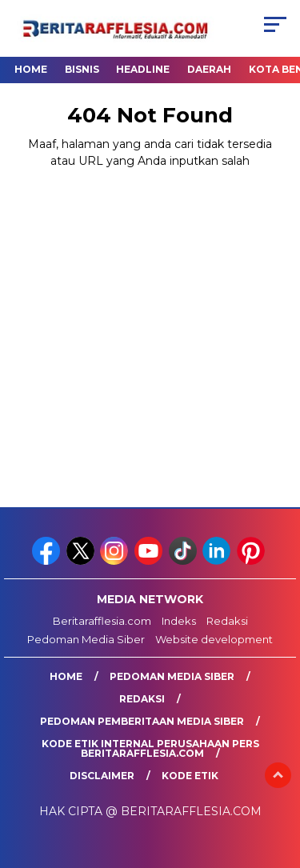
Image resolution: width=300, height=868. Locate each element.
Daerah (209, 69)
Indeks (179, 621)
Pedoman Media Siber (86, 639)
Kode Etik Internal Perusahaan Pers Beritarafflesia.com (150, 748)
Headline (143, 69)
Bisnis (82, 69)
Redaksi (227, 621)
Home (31, 69)
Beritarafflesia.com (102, 621)
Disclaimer (102, 776)
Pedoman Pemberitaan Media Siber (142, 721)
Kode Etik (190, 776)
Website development (214, 639)
